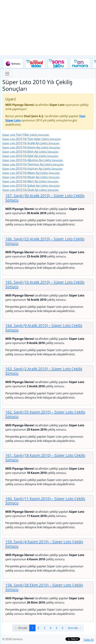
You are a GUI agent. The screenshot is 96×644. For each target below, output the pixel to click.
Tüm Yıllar (26, 135)
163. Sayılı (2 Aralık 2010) (44, 371)
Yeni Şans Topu (58, 63)
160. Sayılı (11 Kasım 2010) (45, 501)
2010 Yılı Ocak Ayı (31, 190)
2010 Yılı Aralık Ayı (31, 143)
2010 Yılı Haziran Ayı (32, 169)
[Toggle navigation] (7, 74)
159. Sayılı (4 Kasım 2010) (44, 544)
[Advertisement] (48, 28)
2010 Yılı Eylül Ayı (30, 156)
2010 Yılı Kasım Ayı (31, 147)
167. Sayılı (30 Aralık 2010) (45, 198)
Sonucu (13, 63)
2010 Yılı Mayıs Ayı (31, 173)
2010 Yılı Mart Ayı (30, 181)
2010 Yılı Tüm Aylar (32, 139)
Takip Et (88, 640)
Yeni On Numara (80, 63)
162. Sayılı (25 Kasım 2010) (45, 414)
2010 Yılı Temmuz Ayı (33, 164)
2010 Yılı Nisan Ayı (31, 177)
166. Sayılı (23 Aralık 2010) (45, 241)
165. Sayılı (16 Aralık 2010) (45, 284)
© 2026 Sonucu (12, 639)
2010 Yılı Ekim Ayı (30, 152)
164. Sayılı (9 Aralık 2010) (44, 328)
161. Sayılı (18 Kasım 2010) (45, 458)
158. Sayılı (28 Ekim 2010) (44, 587)
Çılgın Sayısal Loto (35, 63)
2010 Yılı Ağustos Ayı (33, 160)
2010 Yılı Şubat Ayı (31, 186)
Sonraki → (75, 628)
